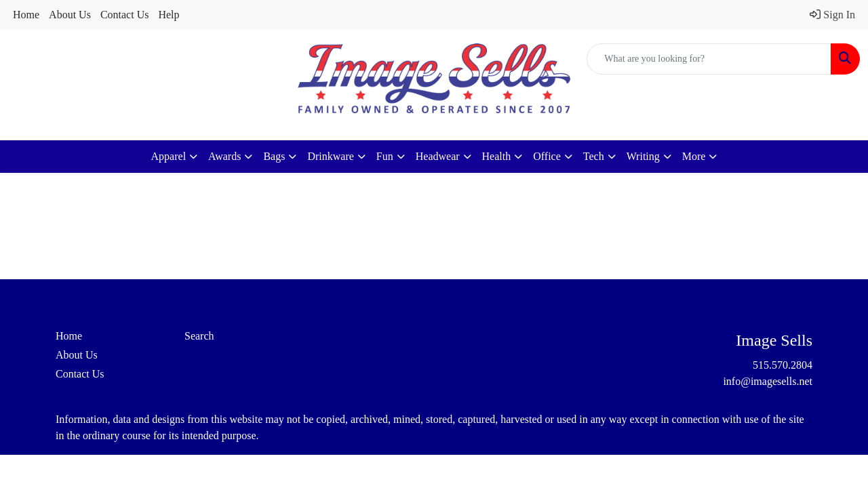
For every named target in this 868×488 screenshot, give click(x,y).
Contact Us (125, 15)
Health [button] (497, 156)
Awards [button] (224, 156)
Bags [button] (274, 156)
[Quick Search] (709, 59)
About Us (70, 15)
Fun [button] (385, 156)
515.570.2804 (783, 365)
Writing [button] (643, 156)
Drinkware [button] (330, 156)
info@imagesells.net (768, 381)
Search (199, 336)
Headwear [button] (438, 156)
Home (26, 15)
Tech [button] (594, 156)
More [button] (694, 156)
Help (169, 15)
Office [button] (547, 156)
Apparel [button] (169, 156)
